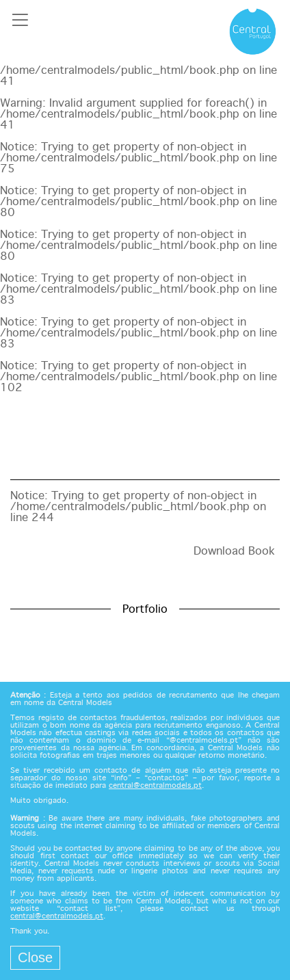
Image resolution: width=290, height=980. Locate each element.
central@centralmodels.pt (155, 786)
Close (35, 957)
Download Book (234, 552)
